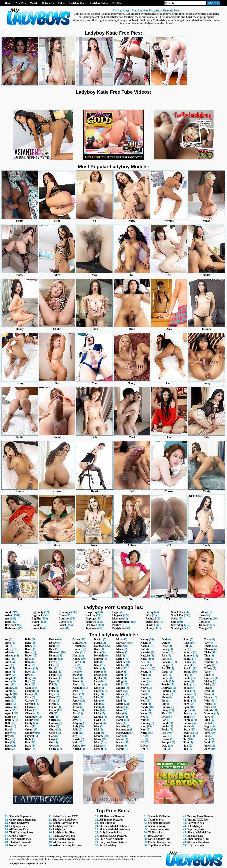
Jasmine (77, 688)
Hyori (76, 662)
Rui (186, 646)
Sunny (187, 723)
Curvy (62, 622)
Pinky (165, 710)
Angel (9, 678)
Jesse (75, 704)
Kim (97, 665)
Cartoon (30, 704)
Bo (27, 659)
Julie (75, 730)
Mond (120, 704)
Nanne (120, 749)
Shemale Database (159, 823)
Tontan (209, 662)
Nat (143, 649)
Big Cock (37, 615)
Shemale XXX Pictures (113, 836)
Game (53, 710)
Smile (187, 678)
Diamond (55, 652)
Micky (120, 665)
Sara (186, 665)
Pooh (165, 726)
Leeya (98, 691)
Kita (97, 668)
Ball (7, 723)
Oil (142, 742)
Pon (164, 720)
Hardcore (91, 625)
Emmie (53, 675)
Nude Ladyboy (18, 845)
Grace (53, 749)
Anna (8, 688)
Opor (165, 646)
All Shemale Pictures (112, 816)
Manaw (99, 736)
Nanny (144, 639)
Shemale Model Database (115, 826)
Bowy (28, 678)
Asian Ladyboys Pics (65, 823)
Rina (186, 639)
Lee (96, 688)
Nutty (144, 733)
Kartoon (99, 646)
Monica (121, 707)
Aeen (8, 643)
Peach (165, 685)
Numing (145, 723)
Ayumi (9, 713)
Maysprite (122, 643)
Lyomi (98, 723)
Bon (27, 665)
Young (203, 628)
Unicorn (209, 678)
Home (8, 3)
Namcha (121, 726)
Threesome (206, 619)
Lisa (97, 710)
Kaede (76, 739)
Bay (7, 736)
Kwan (98, 675)
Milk (119, 668)
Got (51, 746)
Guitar (76, 643)
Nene (143, 665)
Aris (8, 701)
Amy (8, 675)
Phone (165, 694)
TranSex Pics (156, 820)
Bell (7, 749)
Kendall (99, 656)
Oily (143, 746)
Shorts (149, 625)
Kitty (97, 672)
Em (51, 668)
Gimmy (54, 723)
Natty (144, 659)
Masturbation (121, 622)
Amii (8, 668)
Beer (8, 746)
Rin (164, 749)
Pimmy (166, 707)
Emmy (53, 678)
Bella (28, 639)
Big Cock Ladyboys (65, 820)
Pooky (165, 730)
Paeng (165, 649)
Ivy (74, 672)
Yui (206, 739)
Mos (119, 713)
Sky (186, 675)
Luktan (99, 717)
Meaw (120, 646)
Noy (143, 717)
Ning (143, 681)
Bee (7, 742)
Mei (119, 656)
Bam (8, 726)
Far (51, 691)
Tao (186, 749)
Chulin (29, 720)
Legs (115, 612)
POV (148, 615)
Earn (52, 662)
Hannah (77, 649)
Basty (8, 733)
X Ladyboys (195, 826)
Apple (9, 694)
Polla (165, 717)
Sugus (187, 717)
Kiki (97, 662)
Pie (163, 701)
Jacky (76, 675)
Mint (119, 691)
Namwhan (122, 733)
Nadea (120, 717)
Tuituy (208, 668)
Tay (207, 643)
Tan (186, 746)
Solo (174, 622)
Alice (8, 649)
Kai (75, 742)
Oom (165, 643)
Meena (120, 652)
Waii (207, 691)
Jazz (75, 691)
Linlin (98, 707)
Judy (75, 726)
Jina (75, 713)
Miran (120, 694)
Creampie (65, 612)
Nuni (143, 726)
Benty (28, 646)
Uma (207, 675)
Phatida (166, 691)
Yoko (207, 730)
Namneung (123, 730)
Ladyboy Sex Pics (64, 826)
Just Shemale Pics (20, 839)
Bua (27, 685)
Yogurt (208, 726)
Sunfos (187, 720)
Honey (76, 659)
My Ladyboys (28, 863)
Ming (120, 681)
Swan (187, 730)
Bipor (28, 656)
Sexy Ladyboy (108, 845)
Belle (28, 643)
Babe (8, 622)
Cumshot (64, 619)
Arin (8, 697)
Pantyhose (118, 628)
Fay (51, 694)
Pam (164, 656)
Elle (51, 665)
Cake (28, 688)
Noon (144, 713)
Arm (8, 704)
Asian (8, 615)
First (52, 701)
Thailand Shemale (20, 842)
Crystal (29, 736)
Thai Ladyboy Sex (64, 836)
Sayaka (188, 668)
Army (9, 707)
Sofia (186, 688)
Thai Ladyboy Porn (21, 833)
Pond (165, 723)
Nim (143, 675)
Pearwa (166, 688)
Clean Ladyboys (19, 823)
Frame (53, 707)
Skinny (150, 628)
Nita (143, 685)
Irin (75, 668)
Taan (186, 736)
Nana (120, 739)
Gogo (52, 739)
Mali (97, 733)
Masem (99, 749)
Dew (52, 649)
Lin (96, 701)
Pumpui (166, 742)
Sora (186, 704)
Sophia (188, 701)
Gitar (52, 730)
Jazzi (75, 694)
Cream (29, 730)
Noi (143, 691)
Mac (97, 726)
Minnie (121, 688)
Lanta (98, 685)
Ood (164, 639)
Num (143, 720)
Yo (206, 723)
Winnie (209, 710)
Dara (28, 746)
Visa (207, 688)
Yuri (207, 746)
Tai (185, 739)
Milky (120, 672)
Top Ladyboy (107, 823)
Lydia (98, 720)
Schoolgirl (152, 622)
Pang (165, 665)
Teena (208, 646)
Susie (187, 726)
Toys (202, 622)
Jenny (76, 701)
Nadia (120, 720)
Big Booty (38, 612)
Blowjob (37, 628)
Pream (165, 739)
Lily (97, 697)
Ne (142, 662)
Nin (143, 678)
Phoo (165, 697)
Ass (7, 619)
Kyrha (98, 678)
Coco (28, 726)
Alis (7, 652)
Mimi (120, 675)
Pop (164, 733)
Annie (9, 691)
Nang (120, 746)
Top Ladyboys (196, 829)
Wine (208, 707)
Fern (52, 697)
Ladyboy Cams (78, 3)
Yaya (207, 717)
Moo (119, 710)
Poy (164, 736)
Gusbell (77, 646)
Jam (75, 678)
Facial (62, 625)
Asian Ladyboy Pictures (67, 845)
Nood (144, 704)
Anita (8, 681)
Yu (206, 736)
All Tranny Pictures (111, 820)
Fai (51, 685)
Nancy (120, 742)
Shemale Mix (195, 836)
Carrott (30, 701)
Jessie (76, 707)
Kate (97, 649)
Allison (9, 656)
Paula (165, 681)
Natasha (145, 652)
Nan (119, 736)
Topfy (208, 665)
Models (34, 3)
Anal (8, 612)
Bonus (29, 668)
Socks (175, 619)
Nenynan (146, 668)
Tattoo (203, 612)
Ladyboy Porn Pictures (113, 842)
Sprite (187, 710)
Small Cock (178, 612)
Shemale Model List (199, 833)
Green (76, 639)
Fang (52, 688)
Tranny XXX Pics (198, 820)
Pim (164, 704)
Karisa (98, 639)
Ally (8, 659)
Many (98, 739)
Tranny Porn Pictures (200, 816)
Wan (207, 694)
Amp (8, 672)
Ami (8, 665)
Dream (53, 659)
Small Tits (177, 615)
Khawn (99, 659)
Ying (207, 720)
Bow (28, 675)
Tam (186, 742)
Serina (187, 672)
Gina (52, 726)
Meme (120, 659)
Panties (117, 625)
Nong (144, 697)
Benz (28, 649)
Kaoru (76, 746)
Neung (144, 672)
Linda (98, 704)
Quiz (164, 746)
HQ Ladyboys (196, 845)
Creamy (30, 733)
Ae (7, 639)
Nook (144, 710)
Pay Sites (117, 3)
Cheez (29, 710)
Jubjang (77, 723)
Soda (186, 685)
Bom (28, 662)
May (119, 639)
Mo (118, 697)
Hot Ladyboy (156, 836)
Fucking (90, 615)
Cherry (29, 713)
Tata (207, 639)
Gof (51, 736)
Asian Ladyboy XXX (65, 816)
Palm (165, 652)
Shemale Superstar (21, 816)
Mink (120, 685)
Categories (48, 3)
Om (143, 749)
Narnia (145, 646)
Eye (51, 681)
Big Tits (36, 619)
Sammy (188, 656)
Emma (53, 672)
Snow (187, 681)
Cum (62, 615)
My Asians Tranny (64, 839)
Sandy (187, 662)
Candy (29, 694)
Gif (51, 713)
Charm (29, 707)
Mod (119, 701)
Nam (119, 723)
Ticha (208, 652)
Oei (143, 736)
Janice (76, 685)
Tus (206, 672)
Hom (75, 656)
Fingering (91, 612)
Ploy (164, 713)
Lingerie (117, 615)
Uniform (204, 625)
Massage (117, 619)
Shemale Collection (160, 816)
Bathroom (11, 628)
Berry (28, 652)
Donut (53, 656)
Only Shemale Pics (111, 833)
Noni (143, 701)
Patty (165, 678)
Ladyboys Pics (18, 826)
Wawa (208, 697)
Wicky (208, 704)
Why (207, 701)
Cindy (29, 723)
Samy (187, 659)
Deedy (53, 643)
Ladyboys (59, 829)
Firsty (53, 704)
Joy (74, 720)
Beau (8, 739)
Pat (164, 675)
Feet (61, 628)
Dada (28, 739)
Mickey (121, 662)
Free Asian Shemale (111, 839)
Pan (164, 659)
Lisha (98, 713)
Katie (98, 652)
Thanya (209, 649)
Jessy (75, 710)
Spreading (177, 625)
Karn (97, 643)
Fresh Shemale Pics (160, 842)
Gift (51, 717)
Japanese (91, 628)
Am (7, 662)
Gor (51, 742)
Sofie (186, 691)
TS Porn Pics (156, 833)
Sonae (187, 694)
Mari (97, 742)
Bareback (11, 625)
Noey (143, 688)
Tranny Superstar (159, 829)
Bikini (35, 622)
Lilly (97, 694)
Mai (97, 730)
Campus (30, 691)
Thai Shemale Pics (198, 839)
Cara (28, 697)
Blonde (36, 625)
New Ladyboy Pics (159, 839)
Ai (6, 646)
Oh (142, 739)
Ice (74, 665)
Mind (120, 678)
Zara (207, 749)
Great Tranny (17, 836)
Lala (97, 681)
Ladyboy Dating (99, 3)
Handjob (91, 622)
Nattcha (145, 656)
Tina (207, 656)
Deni (52, 646)
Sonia (187, 697)
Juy (75, 736)
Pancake (167, 662)
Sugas (187, 713)
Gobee (53, 733)
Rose (186, 643)
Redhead (151, 619)
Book (28, 672)
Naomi (144, 643)
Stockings (177, 628)
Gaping (90, 619)
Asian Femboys (157, 826)
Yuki (207, 742)
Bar (7, 730)
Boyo (28, 681)
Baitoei (9, 717)
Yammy (209, 713)
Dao (27, 742)
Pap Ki (166, 668)
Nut (143, 730)
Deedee (53, 639)
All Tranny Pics (18, 829)
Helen (76, 652)
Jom (75, 717)
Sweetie (188, 733)
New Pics (21, 3)
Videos (62, 3)
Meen (120, 649)
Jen (74, 697)
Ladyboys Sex (196, 823)
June (75, 733)
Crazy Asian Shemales (23, 820)
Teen (202, 615)
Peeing (149, 612)
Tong (207, 659)
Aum (8, 710)
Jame (76, 681)
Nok (143, 694)
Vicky (208, 685)
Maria (98, 746)
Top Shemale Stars (159, 845)
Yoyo (207, 733)
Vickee (208, 681)
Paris (165, 672)
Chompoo (31, 717)
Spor (186, 707)
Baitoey (10, 720)
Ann (8, 685)
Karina (77, 749)
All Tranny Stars (63, 842)
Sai (185, 649)
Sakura (188, 652)
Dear (28, 749)
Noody (144, 707)
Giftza (53, 720)
